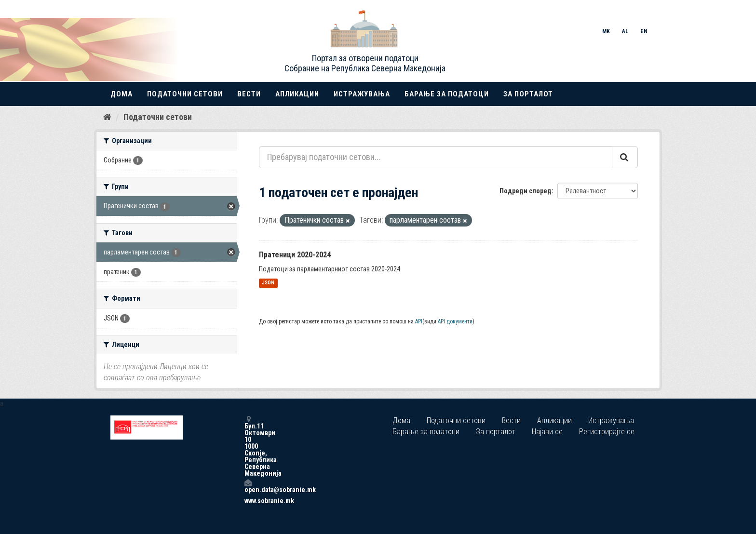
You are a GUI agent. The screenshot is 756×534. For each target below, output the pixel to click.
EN (644, 31)
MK (606, 31)
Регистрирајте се (607, 432)
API (419, 321)
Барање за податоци (447, 94)
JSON (268, 283)
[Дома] (107, 117)
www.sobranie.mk (248, 501)
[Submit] (625, 157)
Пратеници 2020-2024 (295, 255)
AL (625, 31)
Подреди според (526, 191)
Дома (121, 94)
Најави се (547, 432)
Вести (249, 94)
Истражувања (362, 94)
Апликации (297, 94)
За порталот (528, 94)
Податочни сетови (185, 94)
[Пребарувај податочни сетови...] (436, 157)
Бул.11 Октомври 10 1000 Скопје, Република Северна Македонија (248, 446)
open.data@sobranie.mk (248, 486)
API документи (455, 321)
